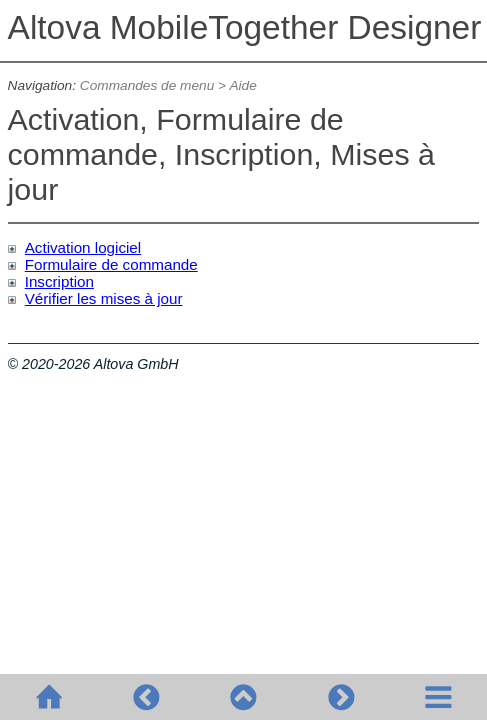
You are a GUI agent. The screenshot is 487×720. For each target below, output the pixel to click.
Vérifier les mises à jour (104, 298)
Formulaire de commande (111, 264)
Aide (242, 85)
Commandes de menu (147, 85)
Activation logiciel (83, 247)
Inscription (59, 281)
